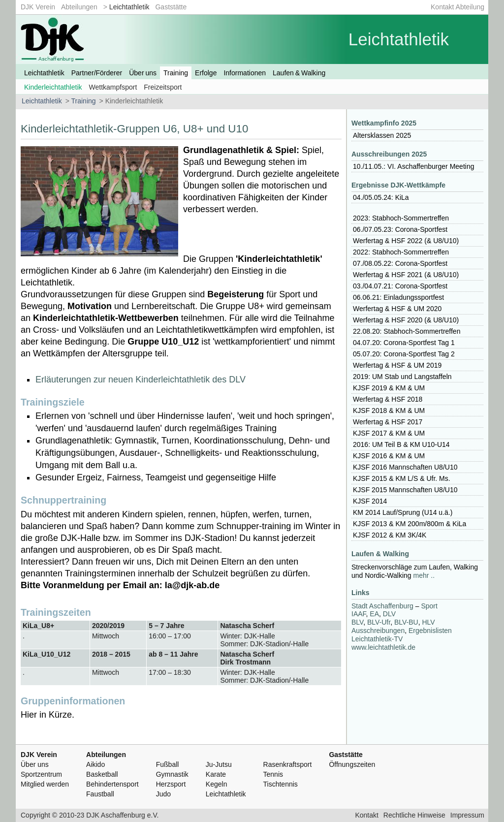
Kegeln (217, 784)
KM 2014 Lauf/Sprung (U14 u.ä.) (403, 512)
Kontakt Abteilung (457, 7)
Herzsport (171, 784)
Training (176, 73)
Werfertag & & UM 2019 (397, 365)
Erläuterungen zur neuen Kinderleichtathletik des (141, 379)
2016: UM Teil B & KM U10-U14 (401, 444)
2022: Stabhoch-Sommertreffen (401, 252)
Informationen (245, 73)
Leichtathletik (129, 7)
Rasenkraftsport (288, 764)
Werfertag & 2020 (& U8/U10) (406, 320)
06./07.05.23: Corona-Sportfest (400, 229)
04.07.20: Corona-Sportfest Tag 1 (404, 343)
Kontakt (366, 815)
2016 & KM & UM (389, 456)
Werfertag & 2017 (388, 422)
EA (374, 614)
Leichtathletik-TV (377, 639)
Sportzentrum (41, 774)
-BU (406, 622)
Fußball (168, 764)
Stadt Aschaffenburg (382, 606)
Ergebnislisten (430, 631)
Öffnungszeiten (352, 764)
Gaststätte (171, 7)
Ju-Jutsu (219, 764)
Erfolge (206, 73)
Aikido (95, 764)
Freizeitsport (163, 87)
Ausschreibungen (378, 631)
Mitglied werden (45, 784)
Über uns (143, 73)
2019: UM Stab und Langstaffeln (402, 377)
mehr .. (424, 575)
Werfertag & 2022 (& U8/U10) (406, 241)
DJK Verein (38, 7)
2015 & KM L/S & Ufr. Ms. (402, 478)
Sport (429, 606)
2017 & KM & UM (389, 433)
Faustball (100, 794)
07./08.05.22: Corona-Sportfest (400, 263)
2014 (370, 501)
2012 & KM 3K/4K (390, 535)
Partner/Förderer (97, 73)
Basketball (102, 774)
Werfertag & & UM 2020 (397, 309)
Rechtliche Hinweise (414, 815)
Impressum (467, 815)
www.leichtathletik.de (383, 647)
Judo (163, 794)
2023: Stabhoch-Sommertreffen (401, 218)
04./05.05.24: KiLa (381, 197)
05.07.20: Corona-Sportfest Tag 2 (404, 354)
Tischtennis (281, 784)
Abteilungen (79, 7)
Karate (216, 774)
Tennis (273, 774)
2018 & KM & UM (389, 411)
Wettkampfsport (113, 87)
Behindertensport (112, 784)
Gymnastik (172, 774)
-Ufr (379, 622)
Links (361, 593)
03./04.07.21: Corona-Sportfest (400, 286)
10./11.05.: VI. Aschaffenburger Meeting (413, 166)
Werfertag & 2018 (388, 399)
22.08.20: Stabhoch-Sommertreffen (407, 331)
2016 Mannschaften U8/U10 (405, 467)
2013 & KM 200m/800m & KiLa (409, 524)
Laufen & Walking (299, 73)
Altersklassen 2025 (382, 135)
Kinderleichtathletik (53, 87)
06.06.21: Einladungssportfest (398, 297)
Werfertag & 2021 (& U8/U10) (406, 275)
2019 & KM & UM (389, 388)
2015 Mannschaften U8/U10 (405, 490)
